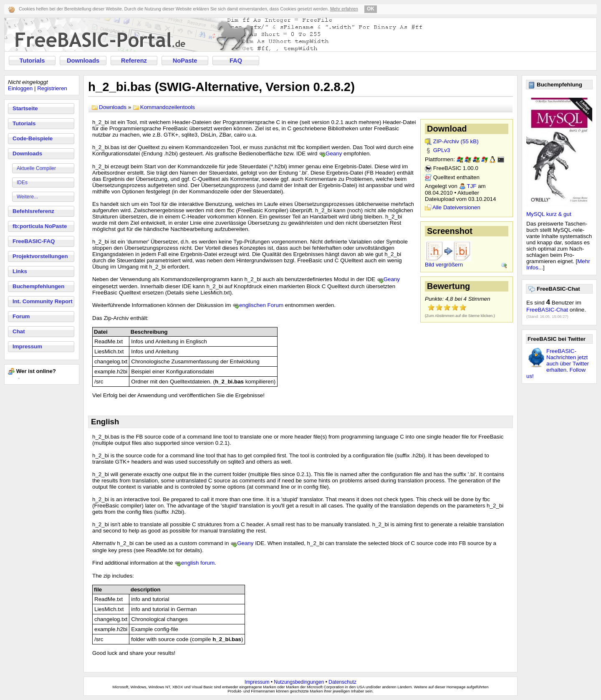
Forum (21, 316)
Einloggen (20, 88)
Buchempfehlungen (38, 286)
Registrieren (52, 88)
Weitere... (27, 197)
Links (20, 271)
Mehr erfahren (344, 9)
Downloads (83, 61)
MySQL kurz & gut (549, 214)
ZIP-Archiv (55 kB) (456, 141)
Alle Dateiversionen (456, 207)
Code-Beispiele (33, 138)
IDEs (22, 183)
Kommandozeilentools (168, 107)
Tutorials (32, 61)
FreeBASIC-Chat (547, 310)
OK (371, 9)
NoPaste (185, 61)
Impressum (27, 346)
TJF (472, 186)
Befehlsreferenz (33, 211)
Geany (334, 153)
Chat (19, 331)
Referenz (134, 61)
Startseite (25, 108)
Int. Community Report (43, 301)
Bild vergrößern (444, 265)
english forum (198, 563)
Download (447, 129)
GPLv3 (442, 150)
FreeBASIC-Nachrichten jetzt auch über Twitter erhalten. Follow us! (558, 364)
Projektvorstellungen (40, 256)
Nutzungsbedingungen (299, 682)
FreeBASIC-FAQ (34, 241)
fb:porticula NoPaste (40, 226)
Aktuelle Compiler (36, 168)
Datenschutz (342, 682)
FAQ (236, 61)
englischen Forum (261, 305)
